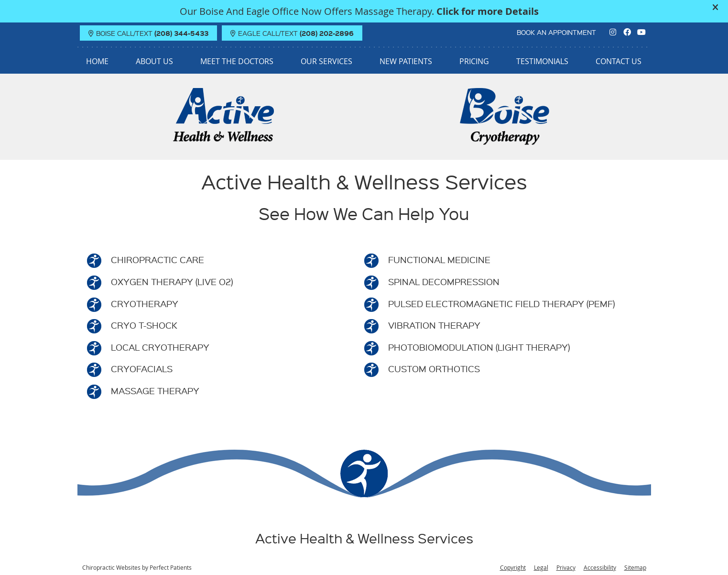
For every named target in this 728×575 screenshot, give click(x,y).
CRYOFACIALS (142, 369)
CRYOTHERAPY (145, 304)
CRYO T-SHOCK (144, 325)
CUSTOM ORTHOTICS (434, 369)
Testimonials (542, 61)
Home (97, 61)
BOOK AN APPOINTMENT (556, 32)
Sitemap (635, 567)
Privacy (566, 567)
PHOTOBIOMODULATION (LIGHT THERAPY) (479, 347)
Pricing (474, 61)
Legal (541, 567)
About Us (154, 61)
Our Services (326, 61)
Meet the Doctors (237, 61)
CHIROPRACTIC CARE (158, 260)
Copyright (513, 567)
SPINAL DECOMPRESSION (444, 282)
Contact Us (619, 61)
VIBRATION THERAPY (434, 325)
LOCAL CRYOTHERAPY (160, 347)
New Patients (406, 61)
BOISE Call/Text (148, 33)
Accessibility (600, 567)
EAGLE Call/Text (292, 33)
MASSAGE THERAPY (155, 391)
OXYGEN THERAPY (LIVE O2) (172, 282)
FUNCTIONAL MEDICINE (439, 260)
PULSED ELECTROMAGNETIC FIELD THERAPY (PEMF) (501, 304)
